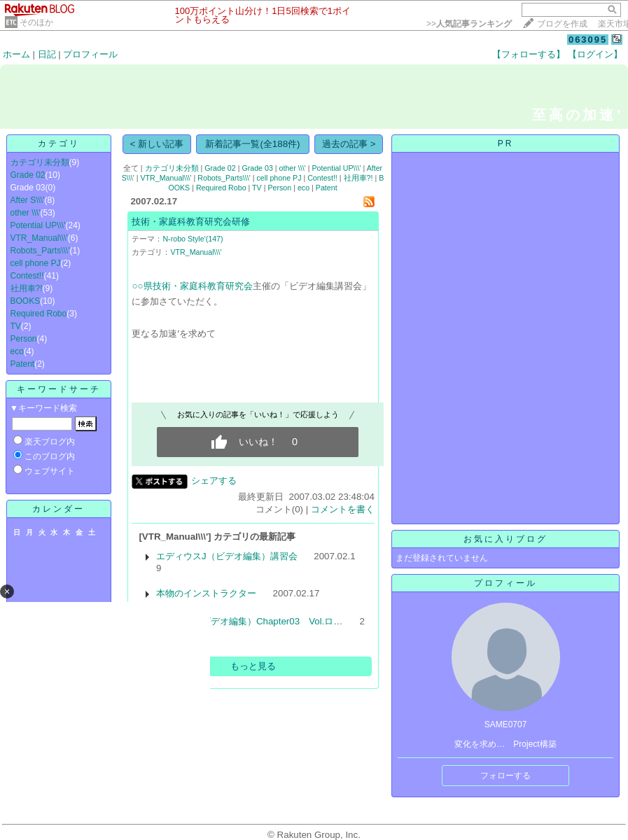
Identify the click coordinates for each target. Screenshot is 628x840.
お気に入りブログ (505, 539)
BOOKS (26, 301)
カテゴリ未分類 (40, 162)
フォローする (505, 776)
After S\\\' (28, 200)
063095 (588, 40)
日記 (47, 54)
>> (469, 24)
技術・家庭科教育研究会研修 (191, 222)
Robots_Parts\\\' (40, 251)
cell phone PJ (36, 263)
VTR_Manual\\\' (39, 238)
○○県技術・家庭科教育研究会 (192, 286)
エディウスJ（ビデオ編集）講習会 (227, 556)
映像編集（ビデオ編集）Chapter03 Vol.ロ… (250, 621)
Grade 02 (28, 175)
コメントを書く (343, 509)
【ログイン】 (595, 54)
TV (16, 326)
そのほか (36, 22)
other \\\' (26, 213)
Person (24, 339)
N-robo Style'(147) (193, 239)
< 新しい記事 (157, 144)
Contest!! (27, 276)
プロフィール (90, 54)
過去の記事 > (349, 144)
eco (17, 351)
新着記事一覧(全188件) (252, 144)
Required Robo (39, 314)
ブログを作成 (562, 24)
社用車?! (27, 288)
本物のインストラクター (206, 593)
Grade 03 (257, 168)
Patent (23, 364)
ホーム (16, 54)
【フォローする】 (529, 54)
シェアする (214, 481)
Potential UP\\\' (38, 225)
